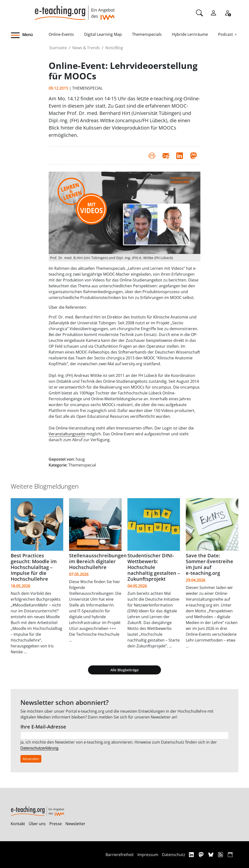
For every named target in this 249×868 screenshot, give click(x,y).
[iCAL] (230, 854)
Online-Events (61, 34)
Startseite (58, 48)
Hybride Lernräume (190, 34)
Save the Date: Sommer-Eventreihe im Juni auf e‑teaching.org (209, 564)
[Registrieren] (228, 12)
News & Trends (86, 48)
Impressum (148, 855)
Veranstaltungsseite (67, 434)
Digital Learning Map (103, 34)
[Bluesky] (211, 854)
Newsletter (75, 824)
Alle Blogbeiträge (124, 670)
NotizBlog (114, 48)
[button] (30, 35)
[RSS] (221, 854)
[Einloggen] (213, 12)
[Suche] (199, 12)
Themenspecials (147, 34)
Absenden (31, 759)
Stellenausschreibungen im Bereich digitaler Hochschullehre (98, 561)
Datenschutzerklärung (39, 748)
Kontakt (18, 824)
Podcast (226, 34)
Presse (56, 824)
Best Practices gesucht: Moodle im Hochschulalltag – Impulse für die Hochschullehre (34, 567)
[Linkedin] (192, 854)
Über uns (37, 824)
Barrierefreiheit (120, 855)
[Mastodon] (202, 854)
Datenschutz (174, 855)
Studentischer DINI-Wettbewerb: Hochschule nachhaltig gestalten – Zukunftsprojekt (154, 567)
